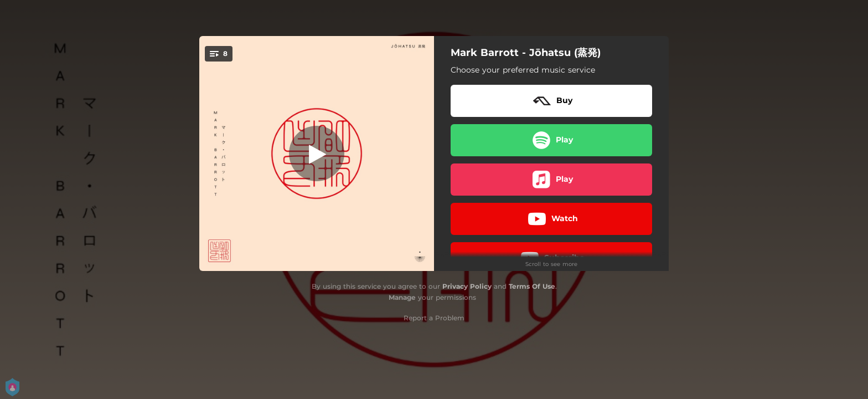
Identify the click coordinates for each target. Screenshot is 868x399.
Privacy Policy (467, 286)
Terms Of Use (532, 286)
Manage (402, 297)
